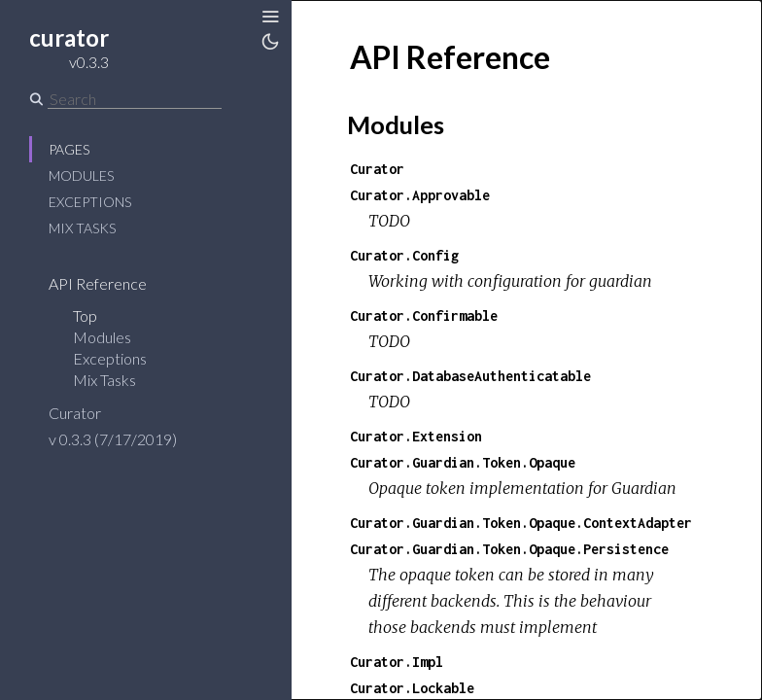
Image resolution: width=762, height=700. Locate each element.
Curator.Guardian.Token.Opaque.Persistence (509, 549)
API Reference (98, 283)
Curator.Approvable (420, 195)
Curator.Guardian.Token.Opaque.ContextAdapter (521, 523)
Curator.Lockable (412, 688)
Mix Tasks (82, 228)
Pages (69, 149)
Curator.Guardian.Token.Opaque (463, 462)
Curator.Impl (397, 662)
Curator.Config (404, 255)
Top (85, 315)
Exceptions (90, 202)
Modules (81, 175)
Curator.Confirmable (424, 315)
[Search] (135, 99)
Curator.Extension (416, 436)
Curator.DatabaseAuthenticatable (470, 376)
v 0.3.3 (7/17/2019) (113, 439)
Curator (75, 413)
